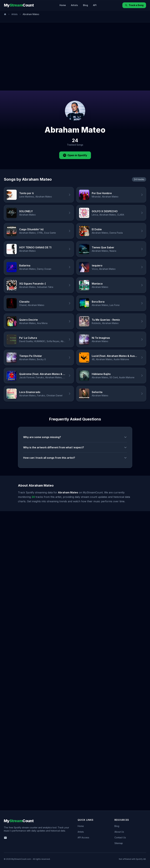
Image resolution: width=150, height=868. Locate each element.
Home (63, 5)
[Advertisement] (33, 56)
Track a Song (134, 5)
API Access (83, 837)
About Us (119, 832)
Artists (74, 5)
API (95, 5)
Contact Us (120, 837)
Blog (85, 5)
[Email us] (5, 838)
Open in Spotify (75, 155)
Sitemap (119, 843)
